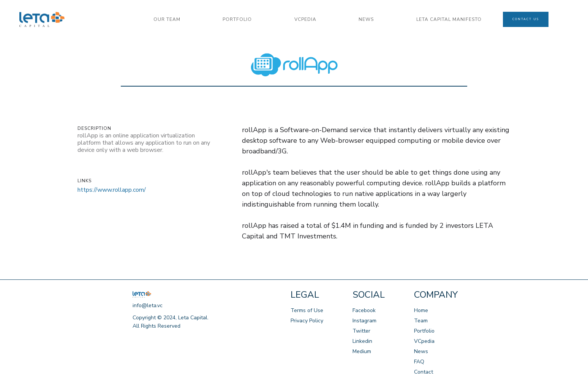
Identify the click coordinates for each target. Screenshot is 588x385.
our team (167, 19)
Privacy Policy (307, 321)
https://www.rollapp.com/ (112, 190)
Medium (362, 351)
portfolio (237, 19)
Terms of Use (307, 310)
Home (421, 310)
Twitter (361, 331)
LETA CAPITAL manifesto (449, 19)
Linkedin (362, 341)
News (421, 351)
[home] (76, 20)
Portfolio (424, 331)
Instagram (364, 321)
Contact (424, 372)
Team (421, 321)
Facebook (364, 310)
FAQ (419, 362)
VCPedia (305, 19)
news (366, 19)
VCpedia (424, 341)
